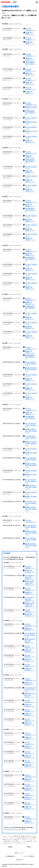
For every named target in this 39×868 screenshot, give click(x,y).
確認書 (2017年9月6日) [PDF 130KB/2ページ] (31, 369)
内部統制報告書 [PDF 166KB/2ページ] (30, 259)
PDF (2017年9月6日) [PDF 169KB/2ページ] (31, 364)
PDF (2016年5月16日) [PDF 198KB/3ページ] (31, 527)
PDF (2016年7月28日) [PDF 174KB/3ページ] (31, 425)
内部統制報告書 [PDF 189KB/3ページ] (30, 357)
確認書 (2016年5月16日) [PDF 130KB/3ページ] (31, 533)
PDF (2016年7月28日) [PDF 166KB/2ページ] (30, 577)
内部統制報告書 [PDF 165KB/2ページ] (30, 210)
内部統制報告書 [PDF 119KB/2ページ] (31, 64)
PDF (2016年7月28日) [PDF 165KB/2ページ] (31, 460)
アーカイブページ (14, 829)
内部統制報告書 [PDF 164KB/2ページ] (30, 161)
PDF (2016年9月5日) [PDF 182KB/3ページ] (31, 438)
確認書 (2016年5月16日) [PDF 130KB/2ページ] (30, 641)
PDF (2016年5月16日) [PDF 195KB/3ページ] (30, 635)
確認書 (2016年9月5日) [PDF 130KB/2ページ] (31, 443)
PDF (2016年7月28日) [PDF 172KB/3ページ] (31, 540)
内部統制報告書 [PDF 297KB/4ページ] (30, 418)
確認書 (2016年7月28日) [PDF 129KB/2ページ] (31, 465)
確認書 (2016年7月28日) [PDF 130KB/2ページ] (31, 431)
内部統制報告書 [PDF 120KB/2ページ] (30, 113)
